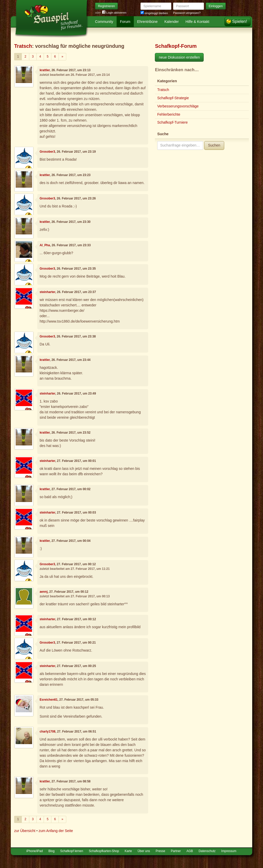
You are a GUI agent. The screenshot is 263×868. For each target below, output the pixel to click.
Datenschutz (207, 851)
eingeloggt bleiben (154, 13)
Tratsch (23, 46)
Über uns (144, 851)
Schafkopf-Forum (176, 46)
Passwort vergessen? (187, 13)
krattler (45, 70)
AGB (190, 851)
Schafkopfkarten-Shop (104, 851)
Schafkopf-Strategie (173, 98)
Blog (52, 851)
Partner (176, 851)
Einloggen (216, 6)
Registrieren (107, 6)
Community (104, 22)
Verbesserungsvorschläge (178, 106)
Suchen (214, 145)
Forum (125, 22)
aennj (44, 592)
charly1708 (48, 732)
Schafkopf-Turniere (172, 122)
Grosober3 (47, 152)
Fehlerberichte (169, 114)
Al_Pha (45, 245)
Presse (160, 851)
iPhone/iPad (34, 851)
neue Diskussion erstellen (179, 57)
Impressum (229, 851)
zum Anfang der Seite (56, 831)
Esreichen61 (49, 700)
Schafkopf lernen (72, 851)
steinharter (47, 292)
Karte (128, 851)
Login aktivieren (114, 13)
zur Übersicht (25, 831)
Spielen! (240, 21)
